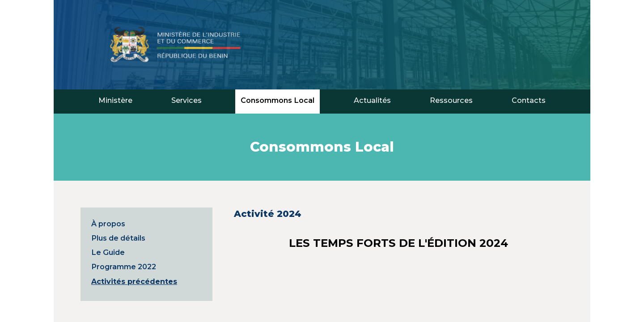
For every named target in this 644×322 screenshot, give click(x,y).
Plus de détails (118, 238)
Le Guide (108, 252)
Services (186, 100)
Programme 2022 (124, 267)
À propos (108, 224)
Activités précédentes (134, 281)
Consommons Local (278, 100)
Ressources (451, 100)
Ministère (115, 100)
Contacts (529, 100)
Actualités (372, 100)
